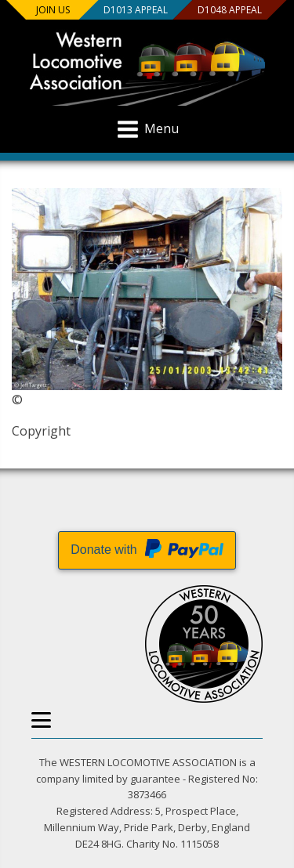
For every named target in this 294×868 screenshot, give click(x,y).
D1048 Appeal (229, 10)
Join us (53, 10)
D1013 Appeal (135, 10)
